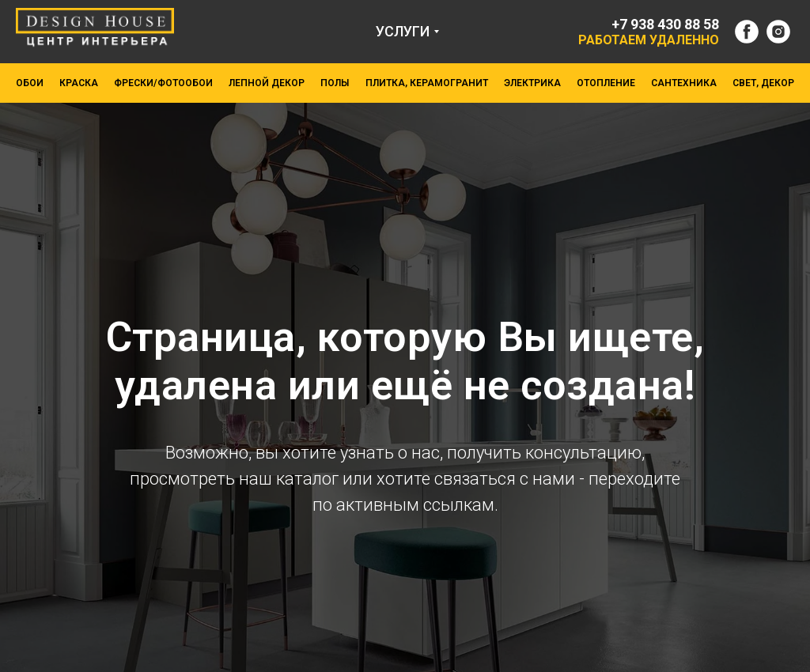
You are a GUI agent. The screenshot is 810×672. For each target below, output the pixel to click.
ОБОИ (30, 83)
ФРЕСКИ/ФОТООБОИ (163, 83)
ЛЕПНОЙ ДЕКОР (267, 83)
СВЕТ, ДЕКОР (763, 83)
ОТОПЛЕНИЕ (606, 83)
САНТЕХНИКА (684, 83)
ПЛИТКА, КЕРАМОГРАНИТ (427, 83)
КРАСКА (79, 83)
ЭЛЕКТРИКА (532, 83)
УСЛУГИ (403, 31)
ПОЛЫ (335, 83)
